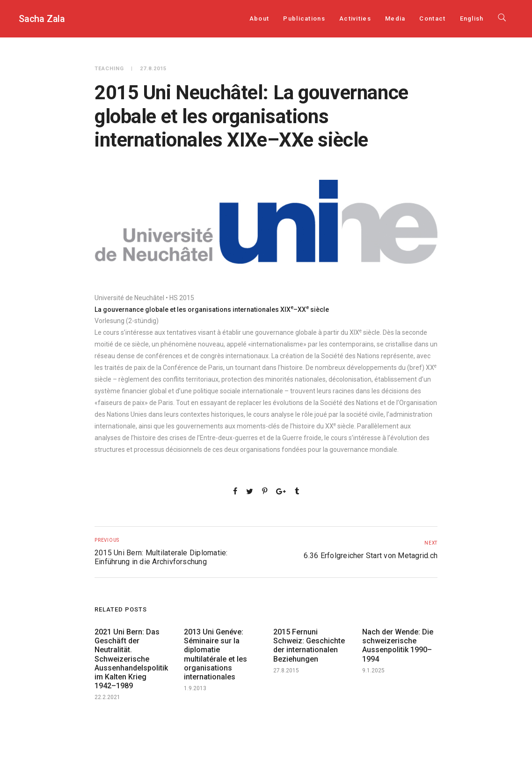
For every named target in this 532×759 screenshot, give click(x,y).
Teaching (109, 69)
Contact (432, 18)
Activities (355, 18)
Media (395, 18)
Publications (304, 18)
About (259, 18)
